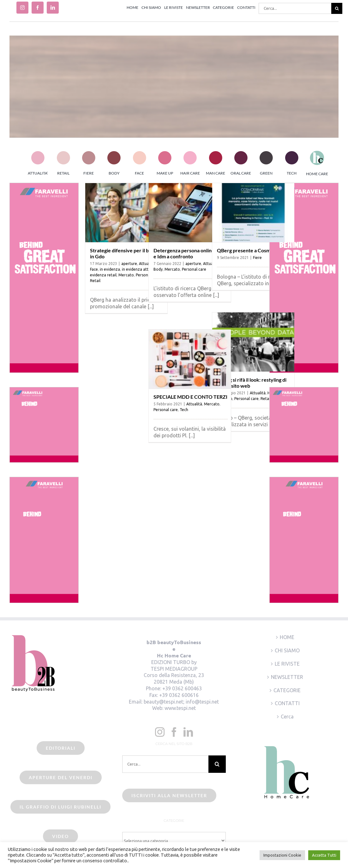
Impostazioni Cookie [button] (282, 855)
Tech (184, 410)
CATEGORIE (287, 690)
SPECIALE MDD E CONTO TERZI (190, 397)
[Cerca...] (295, 8)
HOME (287, 637)
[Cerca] (337, 8)
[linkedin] (53, 8)
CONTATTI (287, 703)
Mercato (126, 275)
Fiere (257, 258)
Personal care (194, 269)
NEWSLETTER (287, 677)
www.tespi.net (180, 708)
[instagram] (22, 8)
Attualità (258, 393)
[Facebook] (174, 732)
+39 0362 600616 (179, 695)
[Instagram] (160, 732)
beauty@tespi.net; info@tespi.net (181, 702)
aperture (129, 264)
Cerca (287, 717)
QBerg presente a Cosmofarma (252, 250)
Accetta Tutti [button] (324, 855)
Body (158, 269)
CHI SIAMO (287, 650)
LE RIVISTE (287, 664)
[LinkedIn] (188, 732)
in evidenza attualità (140, 269)
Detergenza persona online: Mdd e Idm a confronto (190, 253)
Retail (95, 281)
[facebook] (38, 8)
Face (94, 269)
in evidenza (110, 269)
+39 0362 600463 (182, 688)
